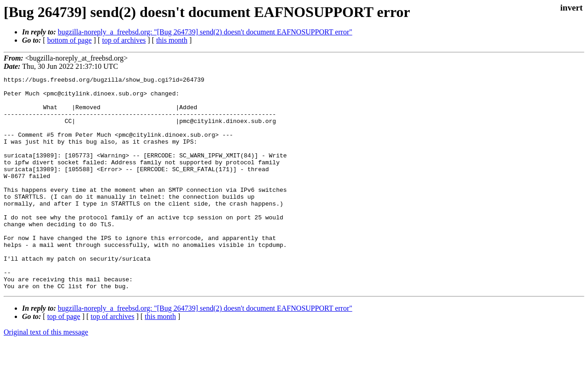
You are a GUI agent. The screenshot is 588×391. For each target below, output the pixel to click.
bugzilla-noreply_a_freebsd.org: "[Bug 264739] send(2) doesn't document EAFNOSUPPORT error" (205, 32)
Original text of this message (46, 375)
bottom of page (70, 40)
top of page (64, 359)
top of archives (124, 40)
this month (172, 40)
